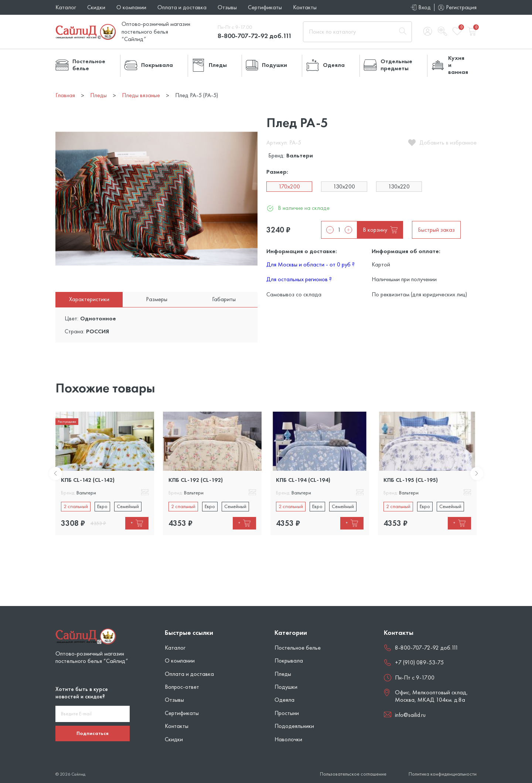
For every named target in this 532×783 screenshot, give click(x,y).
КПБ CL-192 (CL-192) (196, 480)
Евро (102, 506)
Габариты (224, 299)
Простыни (287, 713)
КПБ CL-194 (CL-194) (303, 480)
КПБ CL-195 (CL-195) (411, 480)
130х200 (344, 186)
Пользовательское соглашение (353, 774)
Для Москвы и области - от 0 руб (311, 264)
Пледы (283, 674)
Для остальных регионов (299, 279)
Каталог (66, 7)
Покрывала (289, 661)
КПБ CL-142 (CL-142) (88, 480)
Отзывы (227, 7)
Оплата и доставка (182, 7)
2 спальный (76, 506)
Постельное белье (298, 648)
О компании (131, 7)
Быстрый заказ (436, 230)
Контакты (305, 7)
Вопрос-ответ (182, 687)
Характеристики (89, 299)
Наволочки (288, 739)
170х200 (289, 186)
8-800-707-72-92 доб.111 (255, 36)
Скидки (96, 7)
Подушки (286, 687)
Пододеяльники (294, 726)
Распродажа (67, 421)
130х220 (399, 186)
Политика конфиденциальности (443, 774)
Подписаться (93, 733)
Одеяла (284, 700)
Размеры (157, 299)
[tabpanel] (105, 473)
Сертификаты (265, 7)
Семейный (128, 506)
